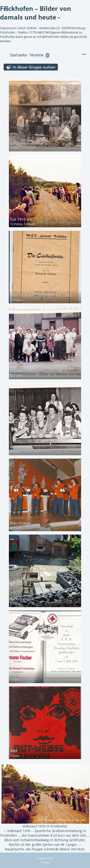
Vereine (37, 55)
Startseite (18, 55)
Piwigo (45, 862)
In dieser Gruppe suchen (34, 67)
